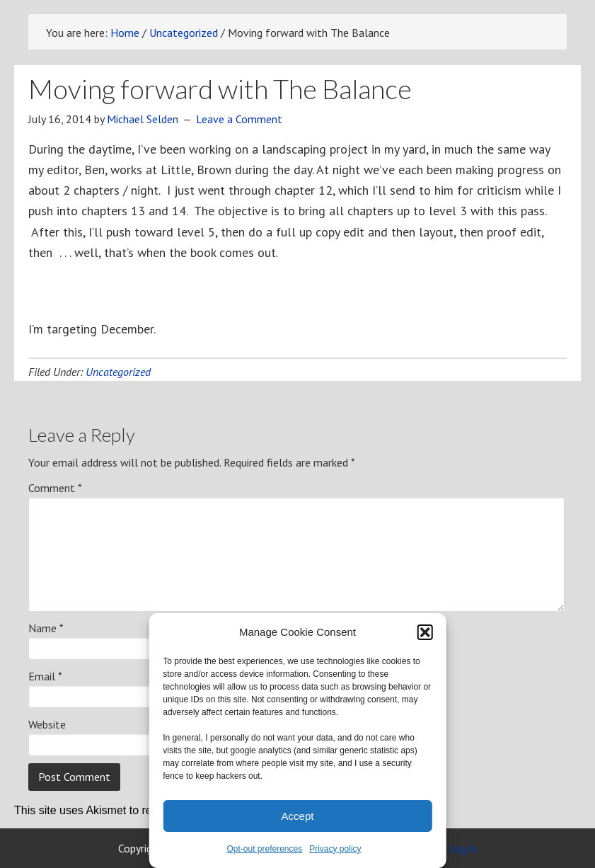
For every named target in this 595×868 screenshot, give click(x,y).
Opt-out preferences (264, 849)
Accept (298, 816)
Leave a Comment (239, 119)
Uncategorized (118, 372)
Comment (55, 488)
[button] (425, 632)
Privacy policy (335, 849)
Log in (463, 848)
